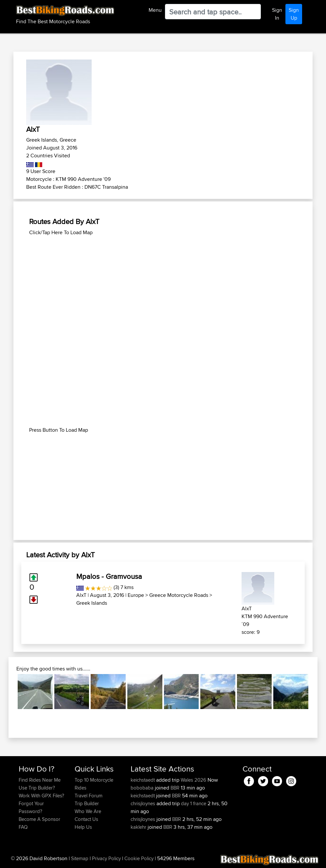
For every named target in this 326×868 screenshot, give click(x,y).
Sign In (277, 14)
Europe (136, 595)
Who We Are (88, 811)
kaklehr (139, 827)
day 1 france (194, 803)
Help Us (83, 827)
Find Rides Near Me (40, 780)
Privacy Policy (106, 858)
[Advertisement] (163, 282)
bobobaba (143, 788)
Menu (155, 10)
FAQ (23, 827)
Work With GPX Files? (41, 796)
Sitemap (80, 858)
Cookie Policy (139, 858)
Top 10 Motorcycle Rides (94, 784)
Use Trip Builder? (37, 788)
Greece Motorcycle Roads (179, 595)
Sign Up (294, 14)
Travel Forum (89, 796)
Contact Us (86, 819)
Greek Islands (92, 603)
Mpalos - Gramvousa (109, 576)
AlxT (81, 595)
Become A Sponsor (39, 819)
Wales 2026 (193, 780)
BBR (175, 788)
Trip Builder (87, 803)
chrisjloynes (144, 803)
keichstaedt (143, 780)
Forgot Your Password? (31, 807)
